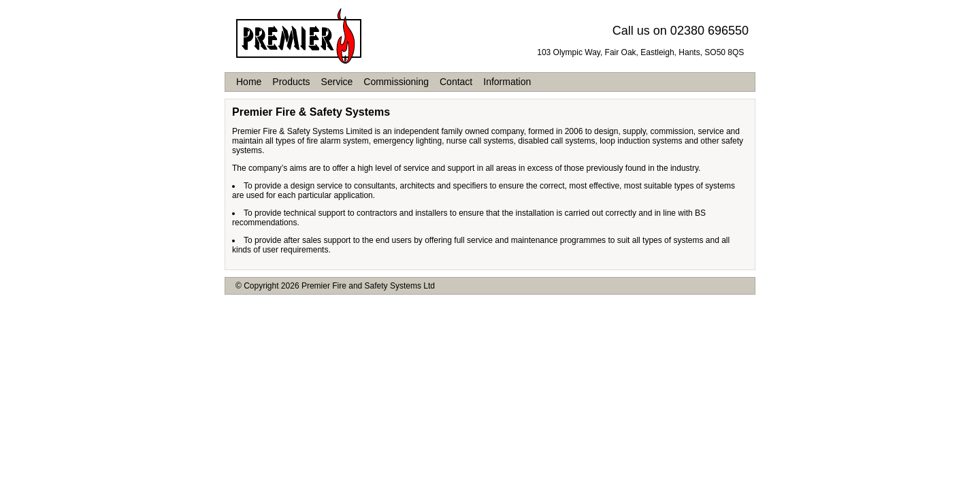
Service (337, 82)
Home (249, 82)
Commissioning (396, 82)
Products (291, 82)
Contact (456, 82)
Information (507, 82)
